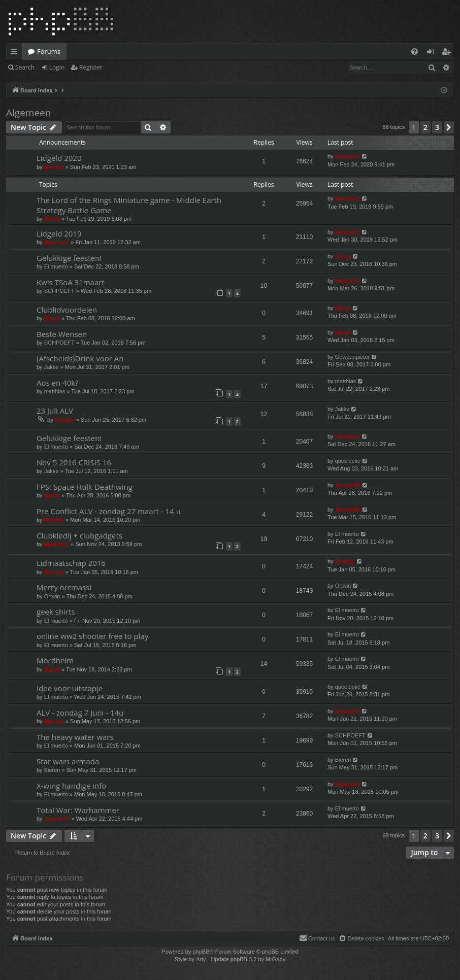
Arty (201, 959)
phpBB (201, 952)
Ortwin (52, 596)
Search (25, 67)
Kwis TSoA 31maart (71, 282)
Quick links (16, 53)
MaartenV (348, 156)
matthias (55, 391)
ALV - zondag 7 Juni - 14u (80, 713)
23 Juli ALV (55, 411)
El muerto (56, 266)
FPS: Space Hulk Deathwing (85, 487)
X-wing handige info (71, 786)
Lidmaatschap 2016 (71, 563)
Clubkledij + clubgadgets (79, 535)
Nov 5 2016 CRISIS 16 (74, 462)
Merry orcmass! (64, 587)
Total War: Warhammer (78, 810)
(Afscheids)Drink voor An (80, 358)
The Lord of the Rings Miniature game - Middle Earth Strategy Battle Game (129, 205)
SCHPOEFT (59, 291)
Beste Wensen (62, 334)
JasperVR (348, 485)
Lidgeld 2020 (59, 158)
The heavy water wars (75, 737)
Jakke (52, 367)
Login (57, 67)
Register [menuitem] (448, 53)
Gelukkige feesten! (69, 258)
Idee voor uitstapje (70, 688)
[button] (449, 127)
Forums (49, 51)
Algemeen (28, 113)
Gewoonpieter (353, 357)
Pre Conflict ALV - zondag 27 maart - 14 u (109, 511)
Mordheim (55, 660)
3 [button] (437, 127)
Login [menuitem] (432, 53)
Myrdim (54, 167)
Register (91, 67)
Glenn (52, 219)
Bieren (52, 770)
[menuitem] (415, 52)
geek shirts (56, 612)
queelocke (348, 461)
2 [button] (425, 127)
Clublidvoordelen (67, 310)
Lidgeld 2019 (59, 233)
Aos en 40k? (58, 383)
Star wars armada (68, 761)
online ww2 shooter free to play (92, 636)
